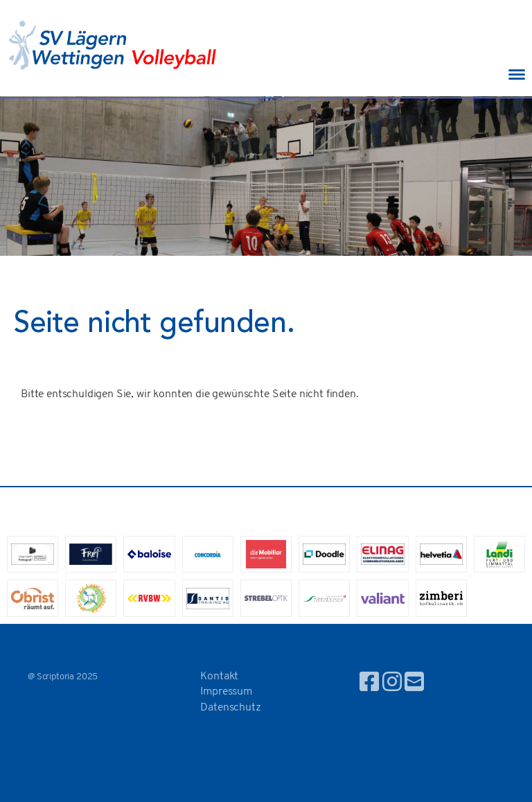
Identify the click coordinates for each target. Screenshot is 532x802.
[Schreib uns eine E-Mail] (414, 684)
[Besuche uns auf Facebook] (369, 684)
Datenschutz (230, 708)
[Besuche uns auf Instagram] (392, 684)
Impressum (226, 692)
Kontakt (219, 677)
